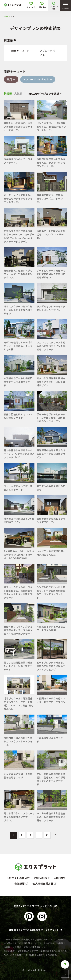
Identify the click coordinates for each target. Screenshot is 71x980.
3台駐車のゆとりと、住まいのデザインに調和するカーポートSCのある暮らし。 (19, 555)
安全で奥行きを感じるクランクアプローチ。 (51, 520)
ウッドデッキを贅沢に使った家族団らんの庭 (51, 553)
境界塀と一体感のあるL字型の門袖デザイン (19, 520)
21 (47, 835)
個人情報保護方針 (45, 884)
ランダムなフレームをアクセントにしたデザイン (51, 308)
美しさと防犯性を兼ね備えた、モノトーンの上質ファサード (18, 666)
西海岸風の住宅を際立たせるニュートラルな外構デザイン (51, 454)
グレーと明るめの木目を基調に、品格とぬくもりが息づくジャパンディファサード (51, 779)
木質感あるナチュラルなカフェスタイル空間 (51, 628)
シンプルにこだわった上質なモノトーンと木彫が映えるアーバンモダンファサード (51, 592)
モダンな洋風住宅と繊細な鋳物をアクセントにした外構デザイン (51, 382)
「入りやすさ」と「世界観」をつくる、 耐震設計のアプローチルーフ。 (52, 127)
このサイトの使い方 (18, 878)
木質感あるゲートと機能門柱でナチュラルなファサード (18, 382)
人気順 (18, 93)
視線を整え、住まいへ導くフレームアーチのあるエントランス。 (18, 274)
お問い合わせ (42, 878)
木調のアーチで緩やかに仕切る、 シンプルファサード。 (51, 234)
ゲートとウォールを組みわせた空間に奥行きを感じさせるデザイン (51, 274)
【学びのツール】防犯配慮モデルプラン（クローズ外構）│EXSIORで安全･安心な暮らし (19, 704)
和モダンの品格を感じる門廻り (51, 488)
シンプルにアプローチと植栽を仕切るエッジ (18, 775)
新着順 (8, 93)
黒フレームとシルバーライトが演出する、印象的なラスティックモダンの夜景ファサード (18, 592)
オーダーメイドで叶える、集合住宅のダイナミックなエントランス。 (18, 199)
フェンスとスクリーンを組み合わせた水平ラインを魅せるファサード (51, 346)
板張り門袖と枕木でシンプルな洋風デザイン (18, 416)
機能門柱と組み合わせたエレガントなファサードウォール (18, 741)
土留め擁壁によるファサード (51, 740)
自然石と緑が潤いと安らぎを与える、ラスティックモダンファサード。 (51, 163)
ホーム (7, 16)
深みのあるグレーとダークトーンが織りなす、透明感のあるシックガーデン (51, 418)
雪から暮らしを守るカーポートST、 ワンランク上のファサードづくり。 (19, 454)
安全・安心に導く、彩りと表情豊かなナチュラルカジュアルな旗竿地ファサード (18, 630)
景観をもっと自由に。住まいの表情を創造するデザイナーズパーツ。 (18, 127)
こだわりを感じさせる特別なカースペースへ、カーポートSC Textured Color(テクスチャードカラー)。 (19, 236)
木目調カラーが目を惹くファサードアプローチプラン (51, 700)
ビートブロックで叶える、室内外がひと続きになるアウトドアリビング (51, 666)
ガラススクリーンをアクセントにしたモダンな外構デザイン (18, 310)
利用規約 (60, 878)
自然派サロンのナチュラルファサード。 (18, 161)
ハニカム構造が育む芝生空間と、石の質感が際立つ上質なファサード (51, 817)
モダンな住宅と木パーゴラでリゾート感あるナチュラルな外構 (18, 346)
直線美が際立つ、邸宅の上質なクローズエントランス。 (51, 199)
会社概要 (21, 884)
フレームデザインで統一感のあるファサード (18, 488)
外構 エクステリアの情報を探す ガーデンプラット (35, 930)
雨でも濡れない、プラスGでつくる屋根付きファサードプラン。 (19, 817)
